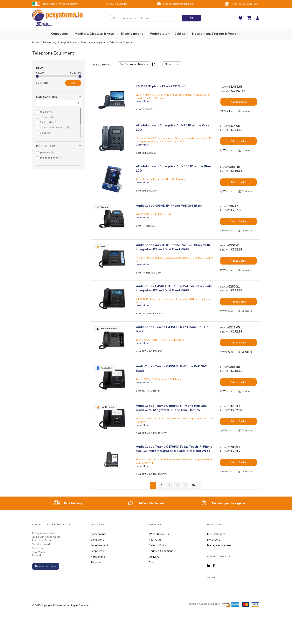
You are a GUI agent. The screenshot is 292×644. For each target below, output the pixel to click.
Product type (46, 146)
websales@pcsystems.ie (178, 4)
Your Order (156, 540)
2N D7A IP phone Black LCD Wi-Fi (161, 86)
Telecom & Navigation (93, 42)
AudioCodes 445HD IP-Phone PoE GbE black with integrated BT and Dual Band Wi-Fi (173, 247)
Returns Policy (158, 545)
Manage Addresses (219, 545)
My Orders (214, 540)
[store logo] (57, 15)
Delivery (154, 557)
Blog (152, 562)
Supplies (96, 562)
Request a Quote (46, 566)
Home (36, 42)
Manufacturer (47, 97)
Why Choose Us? (160, 534)
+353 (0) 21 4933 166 (245, 4)
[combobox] (146, 18)
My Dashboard (216, 534)
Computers (97, 540)
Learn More (142, 101)
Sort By (124, 64)
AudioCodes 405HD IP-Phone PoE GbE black (169, 206)
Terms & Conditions (161, 551)
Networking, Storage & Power (60, 42)
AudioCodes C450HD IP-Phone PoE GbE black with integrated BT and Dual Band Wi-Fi (174, 288)
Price (40, 69)
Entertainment (99, 545)
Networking (98, 557)
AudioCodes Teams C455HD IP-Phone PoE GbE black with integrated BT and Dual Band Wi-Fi (171, 408)
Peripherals (98, 551)
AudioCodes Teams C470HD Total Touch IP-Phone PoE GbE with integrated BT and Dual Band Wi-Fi (174, 449)
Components (98, 534)
